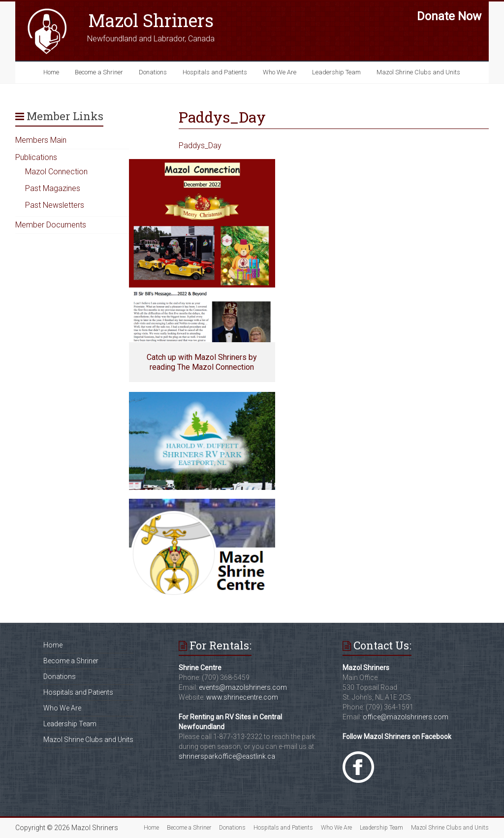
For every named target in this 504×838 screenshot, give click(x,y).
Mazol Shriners (151, 20)
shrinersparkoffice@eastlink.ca (227, 756)
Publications (36, 157)
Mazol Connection (56, 172)
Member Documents (51, 225)
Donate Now (449, 16)
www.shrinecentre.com (242, 697)
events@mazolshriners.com (243, 687)
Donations (153, 72)
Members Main (41, 140)
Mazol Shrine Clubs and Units (418, 72)
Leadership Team (336, 72)
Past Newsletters (55, 205)
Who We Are (280, 72)
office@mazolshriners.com (406, 717)
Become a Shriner (99, 72)
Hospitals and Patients (215, 72)
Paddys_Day (200, 145)
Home (51, 72)
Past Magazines (53, 188)
